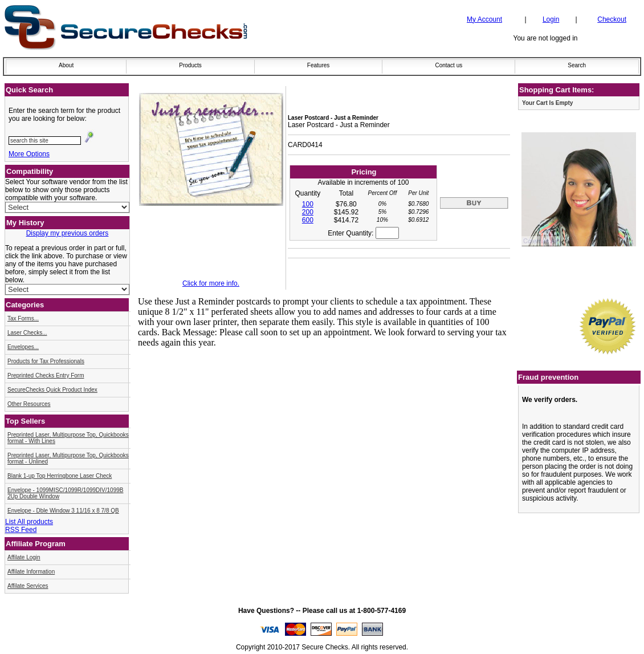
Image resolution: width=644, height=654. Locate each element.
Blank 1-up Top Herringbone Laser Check (60, 476)
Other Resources (29, 404)
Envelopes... (23, 347)
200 (308, 212)
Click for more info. (211, 283)
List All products (29, 522)
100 (308, 204)
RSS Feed (21, 530)
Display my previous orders (68, 233)
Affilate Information (31, 572)
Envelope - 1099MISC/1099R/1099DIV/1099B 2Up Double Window (65, 493)
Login (551, 19)
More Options (29, 154)
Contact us (449, 65)
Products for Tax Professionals (46, 361)
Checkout (612, 19)
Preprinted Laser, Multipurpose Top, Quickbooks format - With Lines (68, 438)
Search (577, 65)
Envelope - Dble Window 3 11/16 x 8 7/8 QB (63, 511)
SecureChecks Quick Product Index (52, 390)
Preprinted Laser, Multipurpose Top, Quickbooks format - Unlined (68, 458)
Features (318, 65)
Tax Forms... (23, 318)
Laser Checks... (27, 333)
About (66, 65)
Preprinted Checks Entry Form (46, 375)
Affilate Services (28, 586)
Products (190, 65)
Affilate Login (24, 557)
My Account (484, 19)
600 (308, 220)
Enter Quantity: (363, 233)
